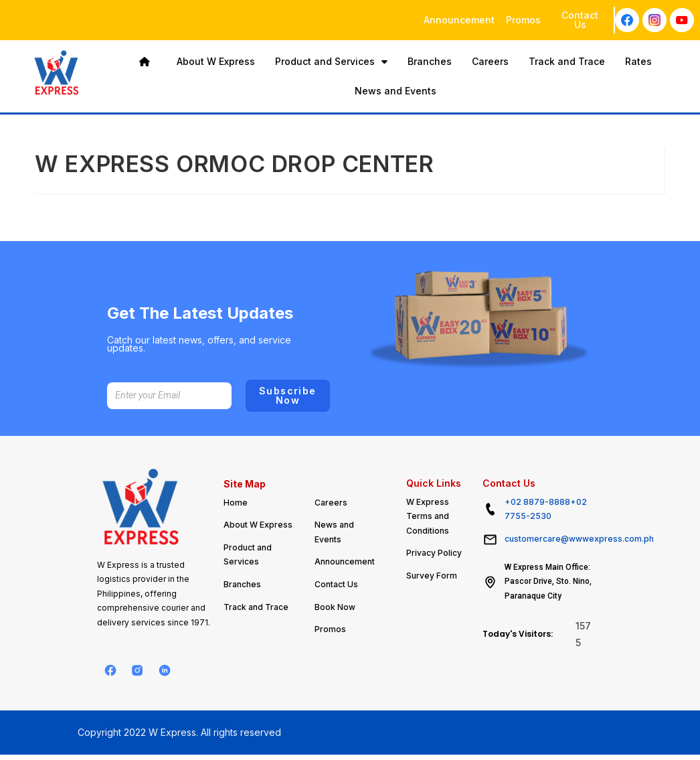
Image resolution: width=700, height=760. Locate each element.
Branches (430, 61)
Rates (638, 61)
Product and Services (331, 61)
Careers (490, 61)
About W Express (216, 61)
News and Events (396, 91)
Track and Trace (567, 61)
